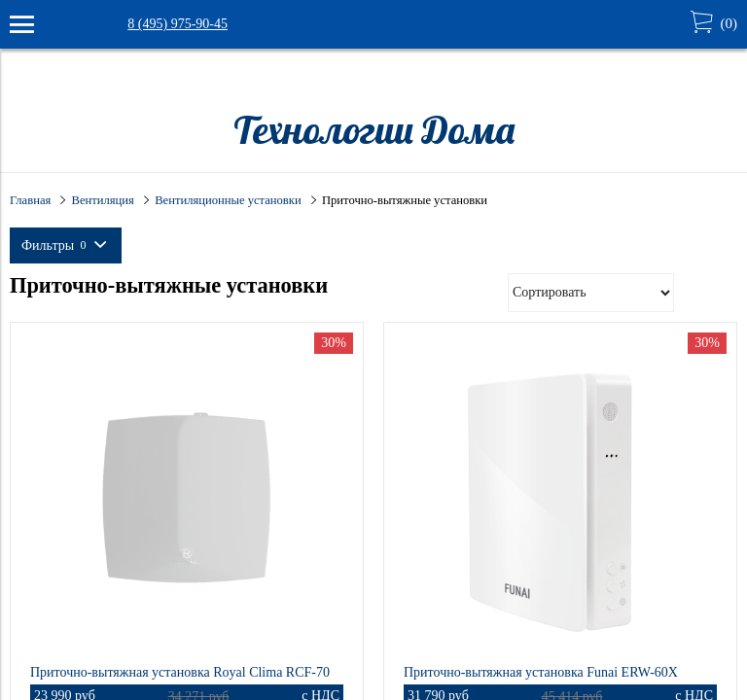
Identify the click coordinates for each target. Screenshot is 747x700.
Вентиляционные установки (228, 200)
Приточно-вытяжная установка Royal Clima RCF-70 (180, 672)
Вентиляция (103, 200)
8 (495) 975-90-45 (178, 24)
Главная (30, 200)
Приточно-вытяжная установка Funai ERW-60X (541, 672)
